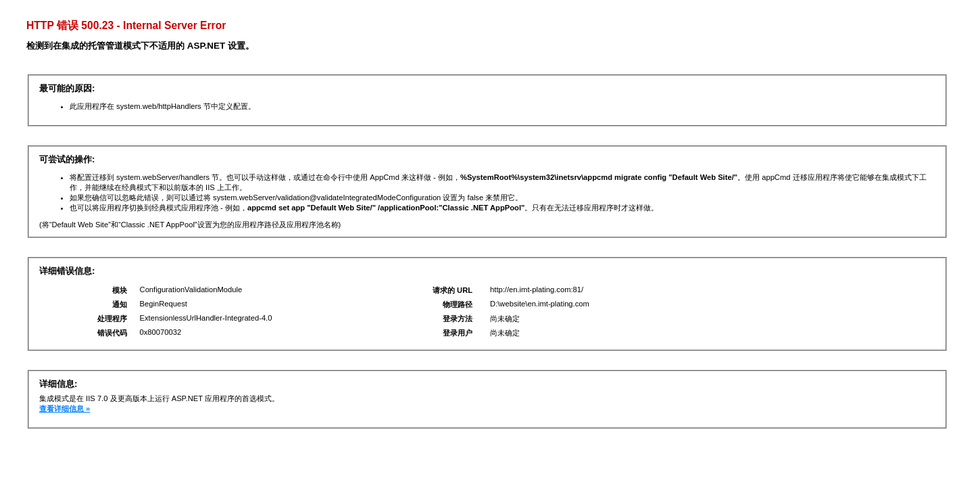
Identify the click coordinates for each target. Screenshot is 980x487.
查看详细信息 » (65, 409)
